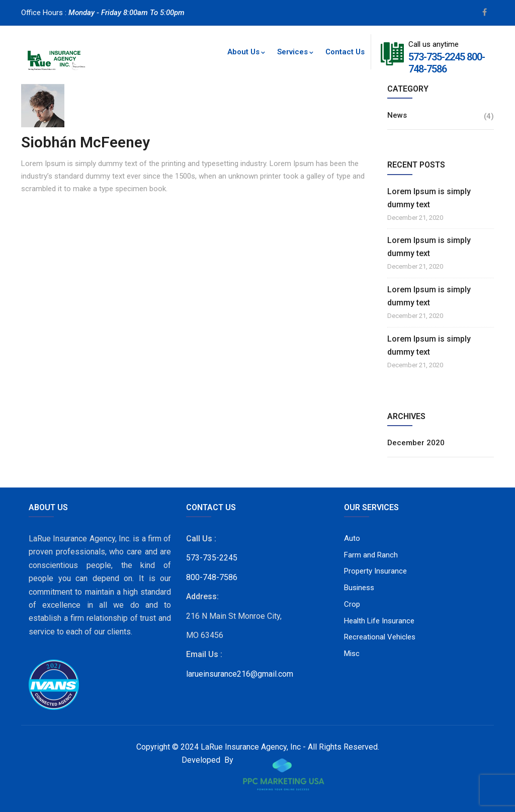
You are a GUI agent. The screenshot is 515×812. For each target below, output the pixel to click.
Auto (352, 538)
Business (359, 588)
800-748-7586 (212, 577)
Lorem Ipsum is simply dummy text (429, 198)
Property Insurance (375, 571)
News (397, 115)
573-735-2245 (437, 57)
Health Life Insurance (379, 621)
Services (295, 52)
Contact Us (345, 52)
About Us (246, 52)
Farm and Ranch (371, 555)
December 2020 (416, 443)
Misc (352, 654)
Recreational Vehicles (380, 637)
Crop (352, 604)
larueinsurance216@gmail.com (240, 674)
